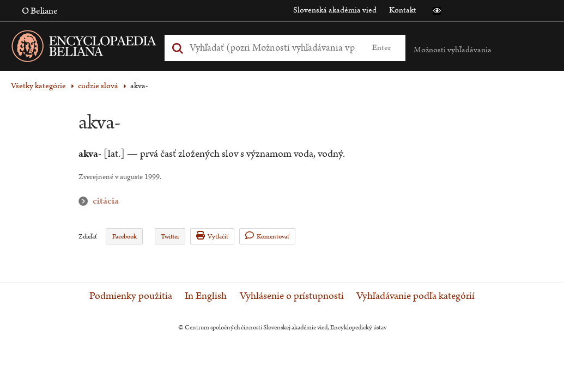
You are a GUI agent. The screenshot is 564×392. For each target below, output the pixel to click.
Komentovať (267, 236)
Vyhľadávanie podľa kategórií (416, 296)
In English (206, 296)
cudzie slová (98, 86)
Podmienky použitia (131, 296)
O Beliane (40, 11)
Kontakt (403, 10)
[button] (437, 11)
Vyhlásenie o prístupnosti (292, 296)
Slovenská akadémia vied (335, 10)
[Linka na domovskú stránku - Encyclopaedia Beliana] (101, 48)
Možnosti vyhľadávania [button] (453, 50)
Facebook (125, 237)
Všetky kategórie (38, 86)
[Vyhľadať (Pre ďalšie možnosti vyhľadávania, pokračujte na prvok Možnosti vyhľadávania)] (272, 48)
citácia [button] (86, 201)
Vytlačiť (212, 236)
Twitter (170, 237)
